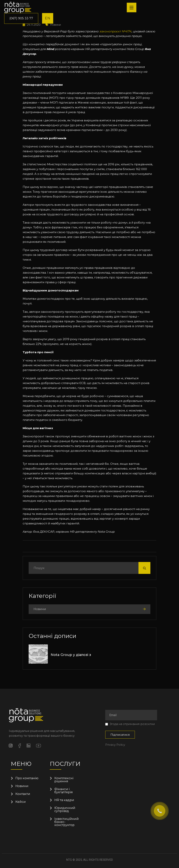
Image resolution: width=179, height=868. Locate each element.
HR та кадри (64, 800)
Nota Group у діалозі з (71, 655)
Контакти (23, 794)
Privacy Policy (115, 745)
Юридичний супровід (65, 810)
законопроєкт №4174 (116, 31)
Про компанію (27, 778)
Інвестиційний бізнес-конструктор (67, 822)
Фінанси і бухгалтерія (64, 791)
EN (48, 18)
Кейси (21, 802)
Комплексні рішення (64, 780)
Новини (40, 609)
